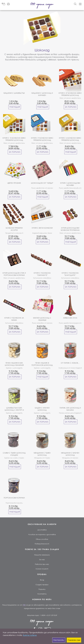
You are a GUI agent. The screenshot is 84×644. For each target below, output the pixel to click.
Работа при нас (42, 564)
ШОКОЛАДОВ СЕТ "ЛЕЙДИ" (42, 183)
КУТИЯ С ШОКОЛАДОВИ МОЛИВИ (70, 184)
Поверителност (42, 544)
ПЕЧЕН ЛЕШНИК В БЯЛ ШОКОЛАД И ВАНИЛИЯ (14, 364)
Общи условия (42, 539)
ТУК (24, 605)
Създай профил (42, 585)
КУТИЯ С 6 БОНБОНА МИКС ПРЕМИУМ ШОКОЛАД (70, 139)
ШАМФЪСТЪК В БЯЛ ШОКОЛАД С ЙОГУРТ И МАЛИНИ (14, 409)
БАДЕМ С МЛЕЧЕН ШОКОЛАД (42, 409)
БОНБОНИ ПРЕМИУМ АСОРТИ (14, 229)
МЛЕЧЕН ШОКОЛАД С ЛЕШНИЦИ (42, 319)
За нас (42, 560)
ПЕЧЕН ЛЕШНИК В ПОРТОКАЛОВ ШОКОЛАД (42, 364)
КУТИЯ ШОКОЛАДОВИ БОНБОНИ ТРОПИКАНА (70, 229)
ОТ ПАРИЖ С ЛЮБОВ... (70, 363)
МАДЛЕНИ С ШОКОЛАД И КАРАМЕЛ (42, 94)
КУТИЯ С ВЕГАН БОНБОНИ (42, 228)
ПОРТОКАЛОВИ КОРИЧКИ (14, 498)
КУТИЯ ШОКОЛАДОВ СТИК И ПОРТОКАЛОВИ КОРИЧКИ (14, 274)
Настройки (59, 640)
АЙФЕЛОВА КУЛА (70, 318)
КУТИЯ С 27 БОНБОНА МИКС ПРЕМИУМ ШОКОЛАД (70, 94)
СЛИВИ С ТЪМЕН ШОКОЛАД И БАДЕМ (14, 454)
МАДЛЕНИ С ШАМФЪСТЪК (14, 93)
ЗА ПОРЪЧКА (71, 107)
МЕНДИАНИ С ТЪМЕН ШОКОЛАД (42, 454)
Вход (42, 580)
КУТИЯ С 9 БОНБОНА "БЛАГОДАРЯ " (70, 274)
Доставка (42, 530)
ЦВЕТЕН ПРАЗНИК (14, 183)
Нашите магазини (42, 555)
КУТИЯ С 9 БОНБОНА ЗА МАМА (14, 319)
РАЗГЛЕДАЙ (15, 107)
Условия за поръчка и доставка (42, 535)
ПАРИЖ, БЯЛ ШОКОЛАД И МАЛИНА (70, 409)
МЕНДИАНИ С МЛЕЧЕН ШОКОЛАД (70, 454)
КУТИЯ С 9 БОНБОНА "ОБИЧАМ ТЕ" (42, 274)
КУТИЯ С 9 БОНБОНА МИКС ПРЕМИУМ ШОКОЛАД (42, 139)
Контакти (42, 594)
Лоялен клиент (42, 569)
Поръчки (42, 589)
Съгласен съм (74, 640)
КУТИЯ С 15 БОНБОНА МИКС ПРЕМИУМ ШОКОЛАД (14, 139)
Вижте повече (30, 635)
